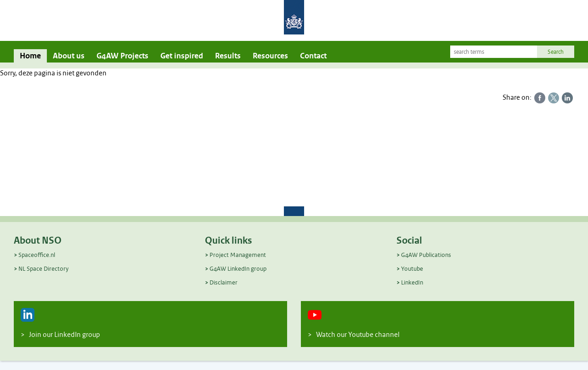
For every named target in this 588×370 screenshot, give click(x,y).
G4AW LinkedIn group (238, 269)
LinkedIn (412, 282)
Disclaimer (223, 282)
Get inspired (182, 56)
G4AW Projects (122, 56)
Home (30, 56)
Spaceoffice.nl (37, 255)
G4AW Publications (426, 255)
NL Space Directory (43, 269)
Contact (313, 56)
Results (228, 56)
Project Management (238, 255)
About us (69, 56)
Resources (270, 56)
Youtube (412, 269)
